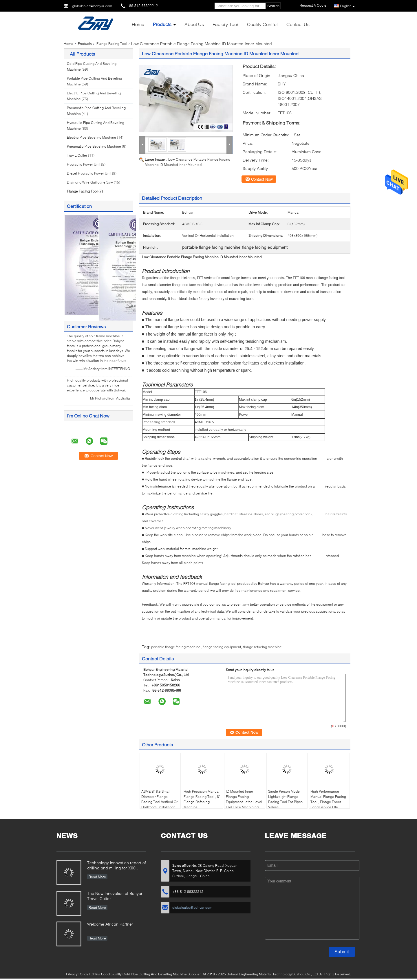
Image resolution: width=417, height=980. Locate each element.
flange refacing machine (263, 647)
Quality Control (262, 24)
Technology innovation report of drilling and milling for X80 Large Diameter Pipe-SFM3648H (117, 866)
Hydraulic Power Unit (84, 164)
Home (138, 24)
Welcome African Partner (110, 924)
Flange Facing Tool (112, 44)
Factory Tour (225, 24)
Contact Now (262, 179)
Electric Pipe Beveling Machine (92, 137)
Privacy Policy (77, 974)
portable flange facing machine (176, 647)
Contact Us (298, 24)
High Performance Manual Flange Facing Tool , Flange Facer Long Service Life (328, 799)
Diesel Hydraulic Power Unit (89, 173)
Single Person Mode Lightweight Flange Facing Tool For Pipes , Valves (286, 799)
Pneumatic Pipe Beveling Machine (94, 146)
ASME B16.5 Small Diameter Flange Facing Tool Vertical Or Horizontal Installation (159, 799)
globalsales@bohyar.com (92, 6)
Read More (97, 877)
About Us (194, 24)
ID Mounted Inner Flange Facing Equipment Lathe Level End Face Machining (244, 799)
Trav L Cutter (77, 155)
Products (162, 24)
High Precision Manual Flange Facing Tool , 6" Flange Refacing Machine (202, 799)
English (347, 6)
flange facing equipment (222, 647)
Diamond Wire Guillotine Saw (90, 182)
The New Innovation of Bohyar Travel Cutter (115, 896)
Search (273, 6)
